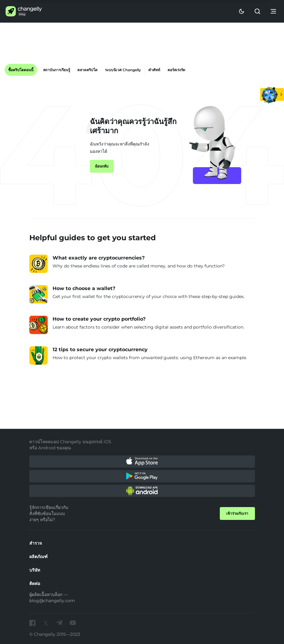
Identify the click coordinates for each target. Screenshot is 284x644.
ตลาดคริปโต (87, 70)
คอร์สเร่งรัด (176, 70)
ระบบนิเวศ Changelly (123, 70)
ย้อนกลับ (102, 166)
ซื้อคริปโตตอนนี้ (21, 70)
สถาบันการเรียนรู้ (57, 70)
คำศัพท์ (154, 70)
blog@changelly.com (52, 601)
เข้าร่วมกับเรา (237, 513)
